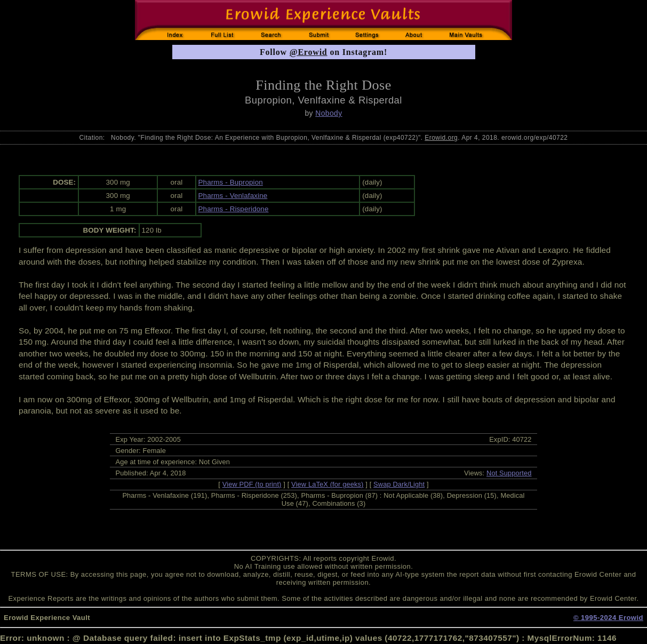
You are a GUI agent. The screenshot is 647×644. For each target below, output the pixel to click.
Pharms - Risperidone (234, 209)
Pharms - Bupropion (231, 182)
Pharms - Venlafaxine (233, 196)
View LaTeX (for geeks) (327, 484)
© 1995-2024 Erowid (608, 618)
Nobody (329, 113)
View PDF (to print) (252, 484)
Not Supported (509, 473)
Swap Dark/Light (399, 484)
